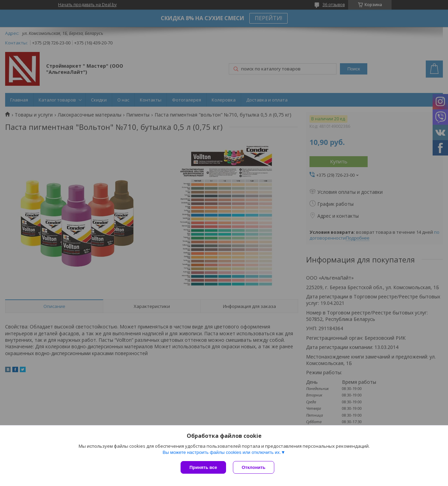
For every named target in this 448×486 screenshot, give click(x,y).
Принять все (203, 467)
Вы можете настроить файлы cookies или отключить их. (222, 452)
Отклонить (254, 467)
